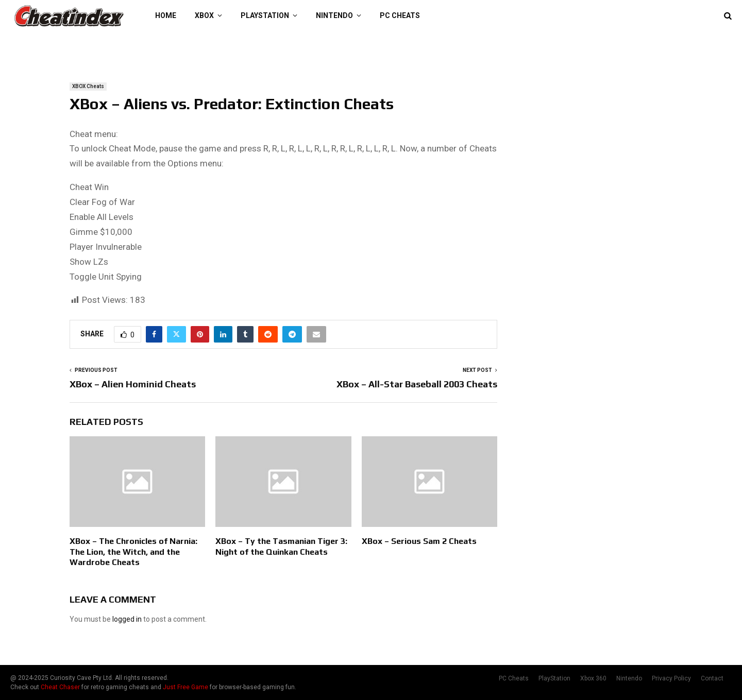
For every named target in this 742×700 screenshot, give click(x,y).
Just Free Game (185, 687)
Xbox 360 (593, 678)
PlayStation (265, 15)
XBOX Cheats (88, 86)
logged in (127, 619)
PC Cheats (400, 15)
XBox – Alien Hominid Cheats (133, 384)
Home (166, 15)
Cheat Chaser (60, 687)
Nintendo (334, 15)
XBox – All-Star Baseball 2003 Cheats (417, 384)
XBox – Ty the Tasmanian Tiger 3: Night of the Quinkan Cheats (281, 547)
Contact (712, 678)
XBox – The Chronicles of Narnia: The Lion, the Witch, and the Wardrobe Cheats (133, 552)
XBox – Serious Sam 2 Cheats (419, 541)
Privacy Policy (671, 678)
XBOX (204, 15)
